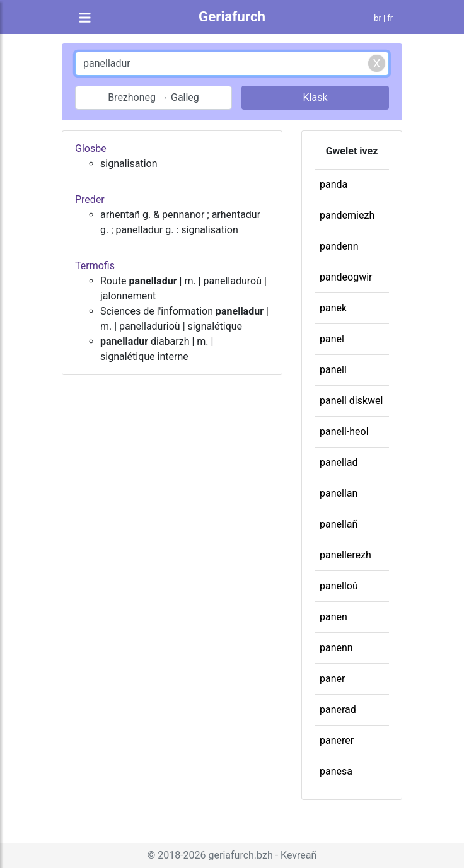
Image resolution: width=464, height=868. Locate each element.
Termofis (95, 266)
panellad (339, 462)
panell (333, 370)
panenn (336, 648)
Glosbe (91, 148)
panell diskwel (351, 401)
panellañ (339, 524)
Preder (90, 200)
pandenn (339, 246)
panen (333, 617)
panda (333, 184)
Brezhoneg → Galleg (154, 97)
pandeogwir (346, 277)
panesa (336, 771)
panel (332, 339)
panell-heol (344, 431)
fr (390, 18)
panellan (339, 493)
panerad (338, 709)
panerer (337, 740)
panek (333, 308)
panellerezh (345, 555)
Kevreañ (299, 855)
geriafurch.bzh (241, 855)
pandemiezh (347, 215)
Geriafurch (232, 16)
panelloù (339, 586)
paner (332, 679)
